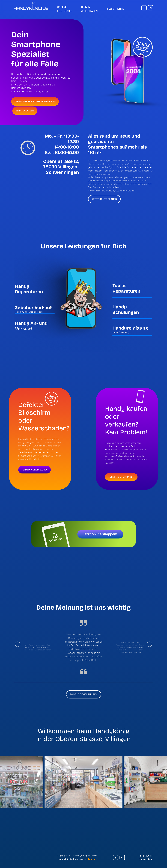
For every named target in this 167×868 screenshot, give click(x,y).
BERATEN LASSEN (25, 111)
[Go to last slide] (18, 644)
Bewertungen (115, 9)
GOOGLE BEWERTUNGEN (84, 694)
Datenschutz (146, 860)
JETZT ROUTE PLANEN (104, 199)
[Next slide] (149, 644)
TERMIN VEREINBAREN (35, 470)
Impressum (147, 856)
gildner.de (92, 859)
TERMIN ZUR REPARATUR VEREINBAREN (35, 101)
